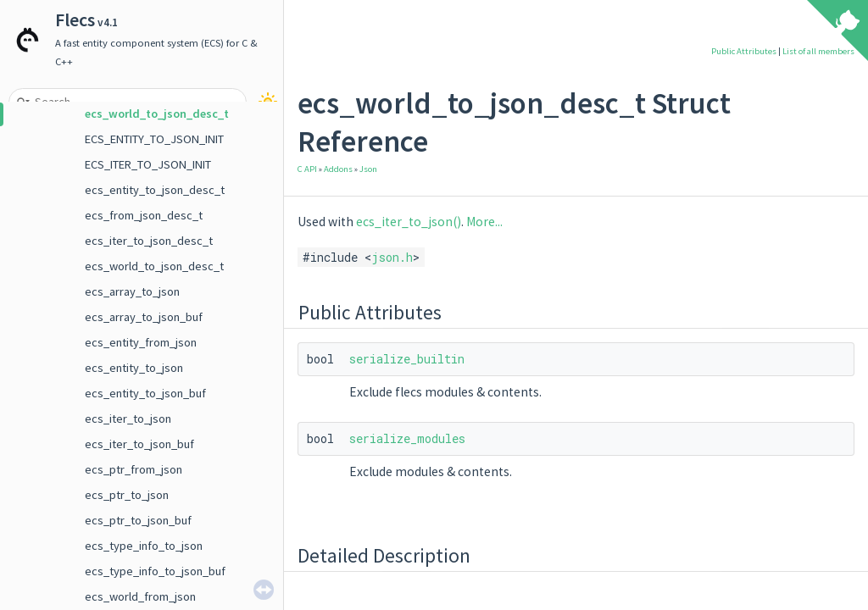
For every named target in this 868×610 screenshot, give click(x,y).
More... (484, 222)
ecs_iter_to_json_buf (139, 444)
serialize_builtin (407, 359)
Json (368, 169)
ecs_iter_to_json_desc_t (149, 241)
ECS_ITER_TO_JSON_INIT (148, 164)
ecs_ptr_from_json (134, 469)
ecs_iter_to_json (128, 419)
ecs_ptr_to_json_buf (138, 520)
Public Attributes (744, 51)
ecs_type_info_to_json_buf (155, 571)
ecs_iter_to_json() (409, 222)
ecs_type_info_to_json (144, 546)
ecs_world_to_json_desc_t (157, 114)
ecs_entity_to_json (134, 368)
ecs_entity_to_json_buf (145, 393)
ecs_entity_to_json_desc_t (155, 190)
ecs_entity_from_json (141, 342)
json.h (392, 257)
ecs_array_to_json (132, 291)
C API (307, 169)
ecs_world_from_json (140, 596)
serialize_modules (407, 438)
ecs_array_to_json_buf (144, 317)
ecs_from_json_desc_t (144, 215)
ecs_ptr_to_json (127, 495)
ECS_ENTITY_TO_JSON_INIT (154, 139)
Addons (338, 169)
